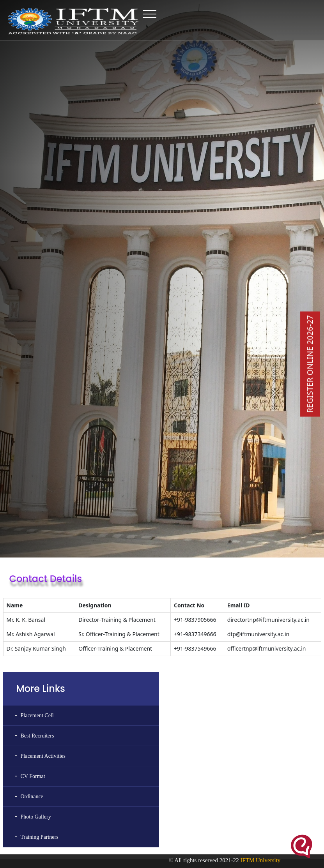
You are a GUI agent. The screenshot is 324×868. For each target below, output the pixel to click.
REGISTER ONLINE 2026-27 (310, 364)
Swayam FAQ (16, 819)
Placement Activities (43, 659)
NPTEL (10, 843)
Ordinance (32, 699)
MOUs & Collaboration (133, 806)
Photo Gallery (36, 719)
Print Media (122, 831)
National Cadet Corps (239, 819)
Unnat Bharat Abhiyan (240, 843)
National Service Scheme (242, 831)
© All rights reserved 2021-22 (219, 860)
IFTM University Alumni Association (254, 806)
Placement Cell (37, 618)
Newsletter (121, 819)
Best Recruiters (37, 638)
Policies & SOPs (126, 843)
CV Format (33, 679)
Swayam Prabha (18, 831)
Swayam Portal (17, 806)
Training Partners (40, 740)
